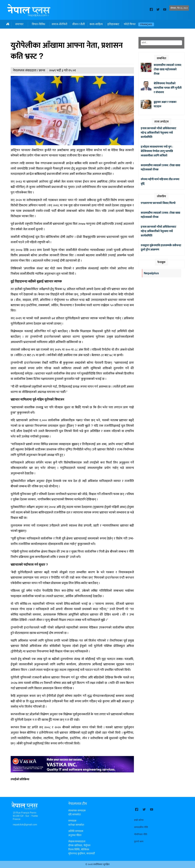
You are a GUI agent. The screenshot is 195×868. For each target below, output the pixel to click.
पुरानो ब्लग (139, 842)
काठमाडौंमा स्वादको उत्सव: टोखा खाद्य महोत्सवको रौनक (168, 69)
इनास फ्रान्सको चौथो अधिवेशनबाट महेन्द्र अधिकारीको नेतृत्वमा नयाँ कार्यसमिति (159, 133)
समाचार (19, 24)
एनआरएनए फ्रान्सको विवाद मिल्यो (158, 203)
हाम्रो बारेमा (139, 820)
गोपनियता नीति (141, 834)
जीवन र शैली (78, 24)
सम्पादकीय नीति (141, 827)
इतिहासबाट (113, 24)
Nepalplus (151, 273)
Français (146, 24)
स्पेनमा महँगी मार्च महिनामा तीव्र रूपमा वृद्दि (160, 181)
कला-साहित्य (96, 24)
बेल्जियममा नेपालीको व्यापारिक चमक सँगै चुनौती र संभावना (168, 88)
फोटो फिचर (130, 24)
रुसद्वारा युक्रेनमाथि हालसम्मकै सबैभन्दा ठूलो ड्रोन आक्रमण (161, 248)
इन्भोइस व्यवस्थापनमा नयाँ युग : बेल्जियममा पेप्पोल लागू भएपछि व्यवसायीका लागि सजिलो (157, 151)
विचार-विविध (38, 24)
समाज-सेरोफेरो (59, 24)
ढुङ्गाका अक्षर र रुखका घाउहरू (165, 104)
